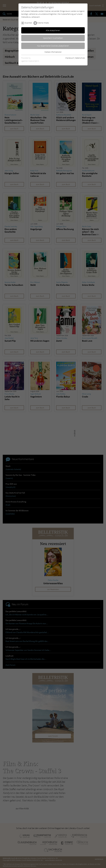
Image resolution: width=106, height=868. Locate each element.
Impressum (70, 58)
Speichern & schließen (53, 38)
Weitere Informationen (53, 52)
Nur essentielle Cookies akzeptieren (53, 46)
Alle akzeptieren (53, 30)
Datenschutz (80, 58)
